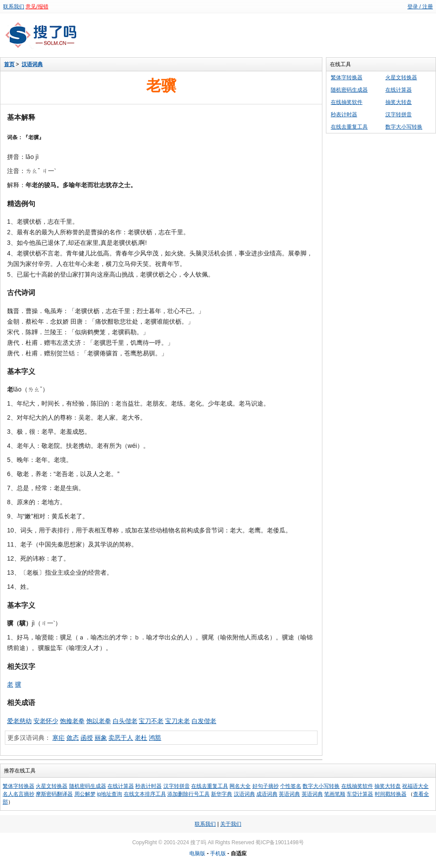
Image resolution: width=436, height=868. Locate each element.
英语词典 (289, 794)
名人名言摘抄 (18, 794)
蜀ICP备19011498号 (279, 842)
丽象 (101, 738)
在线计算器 (399, 90)
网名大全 (240, 786)
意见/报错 (37, 7)
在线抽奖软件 (347, 102)
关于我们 (231, 824)
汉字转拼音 (399, 115)
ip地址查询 (109, 794)
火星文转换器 (401, 78)
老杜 (141, 738)
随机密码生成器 (349, 90)
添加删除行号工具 (188, 794)
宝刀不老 (151, 721)
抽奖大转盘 (399, 102)
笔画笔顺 (335, 794)
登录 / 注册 (420, 7)
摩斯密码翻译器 (54, 794)
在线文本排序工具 (145, 794)
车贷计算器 (360, 794)
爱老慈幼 (19, 721)
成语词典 (267, 794)
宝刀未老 (177, 721)
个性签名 (291, 786)
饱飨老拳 (72, 721)
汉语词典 (32, 64)
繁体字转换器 (347, 78)
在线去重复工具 (349, 127)
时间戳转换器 (391, 794)
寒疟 (59, 738)
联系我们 (14, 7)
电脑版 (197, 853)
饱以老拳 (99, 721)
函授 (87, 738)
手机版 (218, 853)
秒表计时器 (344, 115)
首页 (9, 64)
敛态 (73, 738)
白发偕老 (204, 721)
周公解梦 (85, 794)
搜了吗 (198, 842)
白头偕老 (125, 721)
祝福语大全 (415, 786)
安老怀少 (46, 721)
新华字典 (222, 794)
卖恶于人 (121, 738)
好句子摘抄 (266, 786)
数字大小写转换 (404, 127)
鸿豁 (155, 738)
